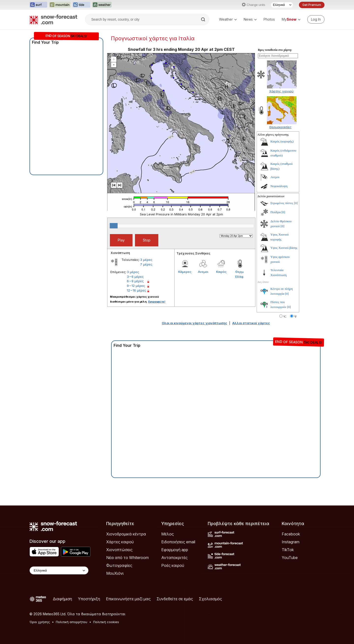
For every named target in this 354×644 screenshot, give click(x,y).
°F (295, 317)
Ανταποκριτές (174, 558)
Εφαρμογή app (175, 550)
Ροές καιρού (173, 565)
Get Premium (312, 5)
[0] (296, 203)
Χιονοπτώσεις (119, 550)
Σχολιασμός (210, 599)
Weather (228, 19)
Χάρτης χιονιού (281, 91)
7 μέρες (146, 264)
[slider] (114, 226)
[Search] (204, 19)
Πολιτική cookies (106, 622)
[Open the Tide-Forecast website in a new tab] (81, 5)
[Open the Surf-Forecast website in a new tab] (38, 5)
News (250, 19)
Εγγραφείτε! (157, 302)
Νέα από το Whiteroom (127, 558)
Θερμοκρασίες (280, 127)
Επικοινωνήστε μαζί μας (128, 599)
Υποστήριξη (89, 599)
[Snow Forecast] (53, 19)
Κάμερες (185, 272)
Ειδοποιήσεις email (178, 542)
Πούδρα (276, 212)
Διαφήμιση (62, 599)
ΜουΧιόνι (115, 573)
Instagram (291, 542)
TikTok (288, 550)
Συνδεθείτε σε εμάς (175, 599)
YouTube (290, 558)
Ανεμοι (203, 272)
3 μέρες (146, 260)
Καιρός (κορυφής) (282, 141)
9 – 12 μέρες (136, 286)
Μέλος (168, 534)
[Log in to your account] (316, 19)
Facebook (291, 534)
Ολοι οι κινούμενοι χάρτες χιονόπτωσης (194, 323)
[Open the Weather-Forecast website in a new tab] (102, 5)
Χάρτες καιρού (120, 542)
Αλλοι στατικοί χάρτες (251, 323)
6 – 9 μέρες (135, 281)
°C (285, 317)
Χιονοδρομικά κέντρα (126, 534)
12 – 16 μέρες (137, 290)
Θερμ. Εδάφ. (240, 274)
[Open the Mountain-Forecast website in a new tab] (60, 5)
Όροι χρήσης (40, 622)
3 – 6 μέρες (135, 277)
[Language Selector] (282, 5)
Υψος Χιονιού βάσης (284, 248)
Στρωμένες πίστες (282, 203)
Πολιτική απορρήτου (72, 622)
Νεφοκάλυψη (279, 186)
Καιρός (221, 272)
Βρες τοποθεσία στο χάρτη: (275, 50)
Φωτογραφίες (119, 565)
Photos (269, 19)
